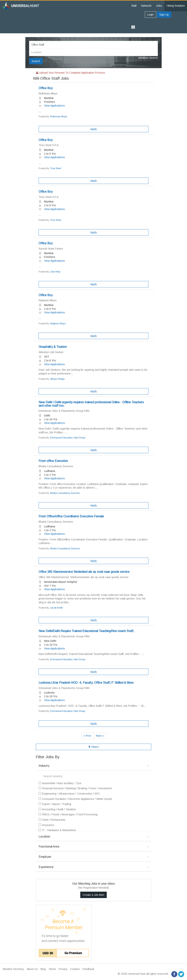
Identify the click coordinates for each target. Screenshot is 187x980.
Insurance (46, 825)
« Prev (87, 736)
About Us (32, 969)
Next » (100, 736)
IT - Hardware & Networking (57, 830)
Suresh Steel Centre (51, 249)
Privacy (63, 969)
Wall (134, 6)
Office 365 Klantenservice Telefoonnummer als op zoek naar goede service (84, 577)
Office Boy (46, 88)
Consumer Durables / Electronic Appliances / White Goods (75, 799)
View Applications (52, 106)
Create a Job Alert (93, 895)
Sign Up (164, 15)
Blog (43, 969)
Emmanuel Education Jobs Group (68, 438)
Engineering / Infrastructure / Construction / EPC (69, 794)
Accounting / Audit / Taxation (57, 809)
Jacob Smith (56, 608)
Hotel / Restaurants (52, 820)
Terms (52, 969)
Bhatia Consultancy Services (56, 466)
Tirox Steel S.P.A (49, 145)
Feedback (88, 969)
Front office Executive (53, 461)
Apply (94, 129)
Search (36, 61)
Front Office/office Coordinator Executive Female (71, 516)
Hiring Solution (176, 6)
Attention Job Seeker (51, 352)
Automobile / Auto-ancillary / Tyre (60, 783)
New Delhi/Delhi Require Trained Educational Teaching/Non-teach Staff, (86, 631)
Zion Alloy (55, 272)
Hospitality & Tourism (53, 347)
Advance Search (148, 58)
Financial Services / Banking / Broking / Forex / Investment (75, 788)
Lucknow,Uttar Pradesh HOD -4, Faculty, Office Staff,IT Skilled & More (86, 683)
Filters (94, 747)
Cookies (75, 969)
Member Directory (13, 969)
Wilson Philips (57, 379)
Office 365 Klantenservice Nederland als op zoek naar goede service (84, 572)
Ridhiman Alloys (48, 93)
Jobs (159, 6)
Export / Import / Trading (55, 804)
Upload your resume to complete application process (70, 73)
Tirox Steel (56, 168)
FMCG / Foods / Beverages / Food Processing (68, 814)
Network (146, 6)
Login (150, 15)
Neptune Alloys (48, 300)
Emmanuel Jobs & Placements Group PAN (64, 411)
